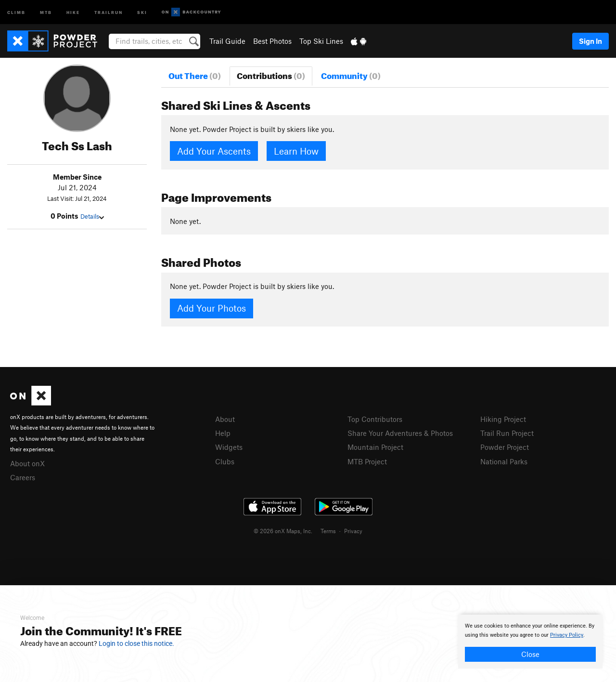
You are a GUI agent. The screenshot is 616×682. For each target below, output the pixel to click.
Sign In (590, 41)
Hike (73, 12)
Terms (328, 531)
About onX (27, 463)
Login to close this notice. (136, 643)
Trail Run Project (507, 433)
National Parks (504, 461)
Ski (142, 12)
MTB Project (367, 461)
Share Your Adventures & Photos (400, 433)
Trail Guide (227, 41)
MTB (46, 12)
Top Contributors (375, 419)
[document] (530, 642)
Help (223, 433)
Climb (16, 12)
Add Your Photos (212, 308)
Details (92, 216)
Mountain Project (375, 447)
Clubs (225, 461)
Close (530, 654)
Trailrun (109, 12)
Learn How (296, 151)
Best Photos (272, 41)
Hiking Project (503, 419)
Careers (23, 477)
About (225, 419)
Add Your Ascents (214, 151)
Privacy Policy (567, 635)
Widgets (229, 447)
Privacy (353, 531)
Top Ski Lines (321, 41)
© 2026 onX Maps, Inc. (283, 531)
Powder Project (505, 447)
